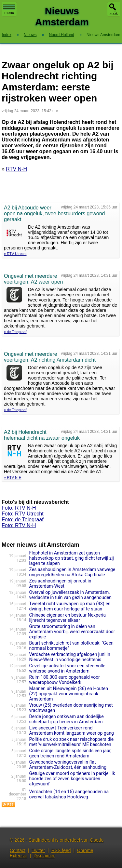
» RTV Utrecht (15, 254)
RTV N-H (16, 169)
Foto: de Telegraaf (23, 520)
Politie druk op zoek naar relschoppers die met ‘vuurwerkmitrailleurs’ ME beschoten (72, 742)
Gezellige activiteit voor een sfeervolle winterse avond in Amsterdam (67, 668)
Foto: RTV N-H (19, 508)
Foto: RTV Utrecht (23, 514)
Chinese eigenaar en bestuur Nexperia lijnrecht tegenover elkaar (68, 618)
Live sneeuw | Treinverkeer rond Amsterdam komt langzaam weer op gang (72, 730)
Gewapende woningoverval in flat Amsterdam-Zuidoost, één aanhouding (68, 765)
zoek (114, 14)
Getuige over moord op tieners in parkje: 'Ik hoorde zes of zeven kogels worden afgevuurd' (72, 779)
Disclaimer (44, 856)
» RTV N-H (13, 477)
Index (7, 35)
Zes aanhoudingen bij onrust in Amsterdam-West (60, 583)
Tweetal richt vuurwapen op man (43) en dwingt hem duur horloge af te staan (70, 606)
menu (9, 10)
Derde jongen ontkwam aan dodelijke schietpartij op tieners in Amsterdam (67, 719)
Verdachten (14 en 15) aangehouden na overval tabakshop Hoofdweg (69, 794)
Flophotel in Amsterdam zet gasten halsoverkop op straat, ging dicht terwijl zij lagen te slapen (72, 558)
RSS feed (61, 850)
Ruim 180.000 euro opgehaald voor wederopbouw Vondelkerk (65, 680)
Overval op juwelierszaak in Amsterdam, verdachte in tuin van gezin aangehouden (70, 595)
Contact (18, 850)
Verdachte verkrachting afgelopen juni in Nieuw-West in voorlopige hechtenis (70, 657)
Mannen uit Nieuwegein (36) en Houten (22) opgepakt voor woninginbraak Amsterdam (69, 694)
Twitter (38, 850)
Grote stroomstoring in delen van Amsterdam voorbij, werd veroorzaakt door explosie (72, 632)
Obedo (97, 840)
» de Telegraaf (15, 332)
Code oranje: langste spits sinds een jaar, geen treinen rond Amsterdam (70, 753)
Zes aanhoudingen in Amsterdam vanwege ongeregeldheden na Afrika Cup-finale (72, 572)
